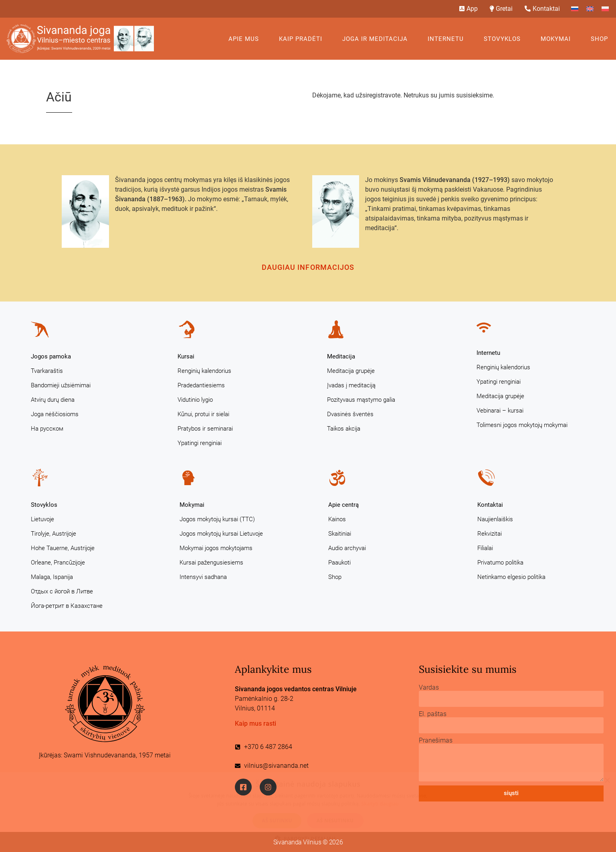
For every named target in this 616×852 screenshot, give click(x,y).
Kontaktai (490, 505)
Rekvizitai (490, 534)
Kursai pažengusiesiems (211, 563)
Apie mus (246, 39)
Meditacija (341, 356)
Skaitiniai (340, 534)
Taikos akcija (344, 429)
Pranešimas (436, 741)
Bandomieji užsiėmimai (61, 385)
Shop (599, 39)
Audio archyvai (347, 548)
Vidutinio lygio (195, 400)
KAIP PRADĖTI (303, 39)
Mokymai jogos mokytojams (216, 548)
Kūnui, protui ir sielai (203, 414)
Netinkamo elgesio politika (511, 577)
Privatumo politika (500, 563)
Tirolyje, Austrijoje (54, 534)
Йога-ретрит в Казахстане (67, 606)
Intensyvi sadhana (203, 577)
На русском (47, 429)
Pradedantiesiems (201, 385)
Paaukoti (339, 563)
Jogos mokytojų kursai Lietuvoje (221, 534)
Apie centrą (343, 505)
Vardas (429, 688)
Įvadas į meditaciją (351, 385)
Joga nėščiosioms (55, 414)
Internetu (448, 39)
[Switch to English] (590, 9)
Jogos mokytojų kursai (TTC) (217, 519)
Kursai (186, 356)
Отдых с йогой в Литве (62, 591)
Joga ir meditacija (377, 39)
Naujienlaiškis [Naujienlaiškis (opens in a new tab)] (495, 519)
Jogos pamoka (51, 356)
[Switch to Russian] (575, 9)
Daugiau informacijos (308, 267)
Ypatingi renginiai (200, 443)
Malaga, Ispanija (52, 577)
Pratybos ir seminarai (205, 429)
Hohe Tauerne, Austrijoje (63, 548)
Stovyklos (504, 39)
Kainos (337, 519)
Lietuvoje (42, 519)
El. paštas (433, 714)
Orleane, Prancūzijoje (58, 563)
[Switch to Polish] (605, 9)
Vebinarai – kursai (500, 411)
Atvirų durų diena (53, 400)
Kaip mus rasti (255, 723)
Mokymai (558, 39)
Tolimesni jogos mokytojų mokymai (522, 425)
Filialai (485, 548)
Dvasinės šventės (350, 414)
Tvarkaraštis (47, 371)
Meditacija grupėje (351, 371)
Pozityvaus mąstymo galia (361, 400)
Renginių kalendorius (204, 371)
